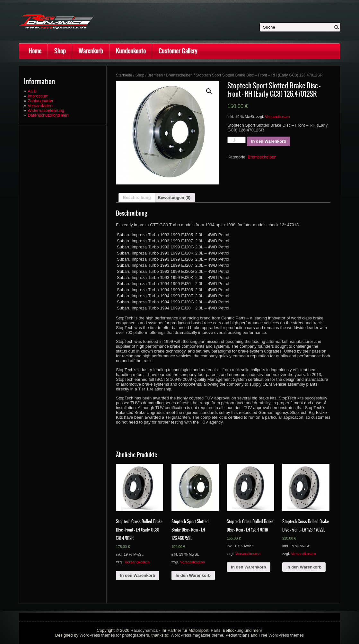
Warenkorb (91, 51)
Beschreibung (137, 197)
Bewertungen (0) (174, 197)
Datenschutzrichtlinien (48, 115)
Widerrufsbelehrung (46, 110)
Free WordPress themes (281, 635)
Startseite (124, 75)
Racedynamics (144, 630)
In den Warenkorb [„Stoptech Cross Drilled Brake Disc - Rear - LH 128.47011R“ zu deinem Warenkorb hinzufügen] (248, 567)
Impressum (38, 96)
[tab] (137, 198)
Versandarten (40, 106)
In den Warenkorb (269, 141)
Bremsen (155, 75)
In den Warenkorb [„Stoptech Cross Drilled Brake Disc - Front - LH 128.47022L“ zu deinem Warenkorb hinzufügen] (304, 567)
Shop (60, 51)
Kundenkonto (131, 51)
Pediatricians (237, 635)
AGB (32, 91)
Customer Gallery (178, 51)
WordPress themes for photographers (114, 635)
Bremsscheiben (179, 75)
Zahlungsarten (41, 101)
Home (35, 51)
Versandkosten (277, 116)
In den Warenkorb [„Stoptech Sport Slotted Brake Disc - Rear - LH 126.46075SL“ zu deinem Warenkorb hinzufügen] (193, 575)
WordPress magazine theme (197, 635)
